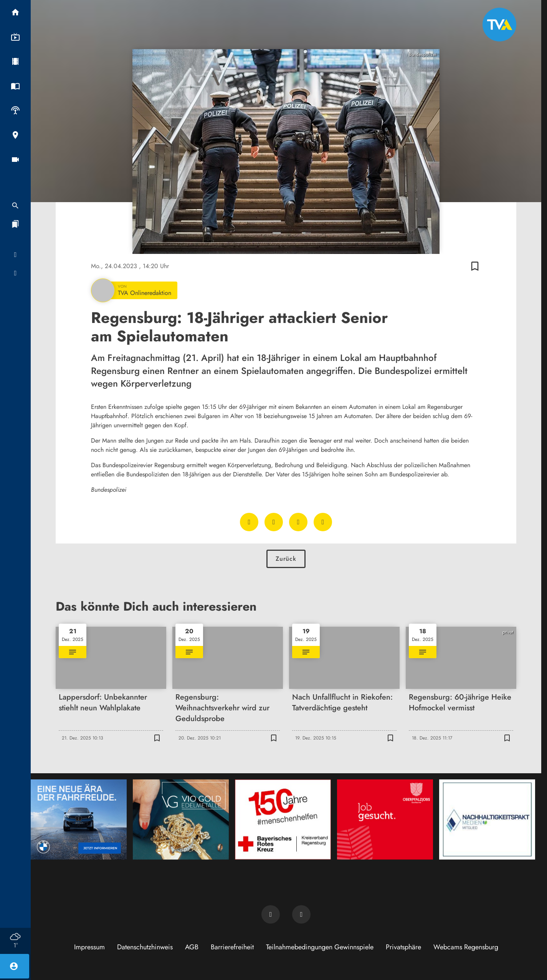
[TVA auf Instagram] (301, 914)
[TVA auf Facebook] (271, 914)
